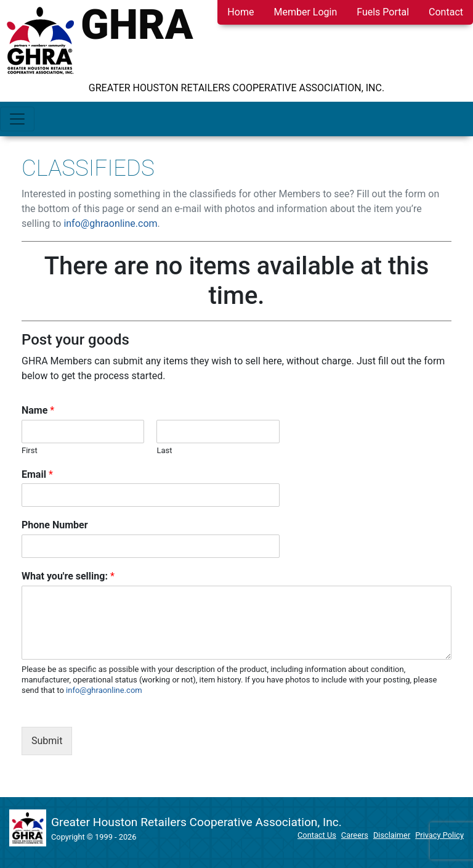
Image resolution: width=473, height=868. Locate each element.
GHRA (137, 25)
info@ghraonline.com (110, 223)
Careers (355, 835)
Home (241, 12)
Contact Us (317, 835)
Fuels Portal (383, 12)
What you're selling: (68, 576)
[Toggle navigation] (17, 119)
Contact (446, 12)
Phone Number (55, 525)
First (30, 450)
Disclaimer (392, 835)
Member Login (305, 12)
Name (38, 410)
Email (37, 474)
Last (164, 450)
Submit (47, 741)
